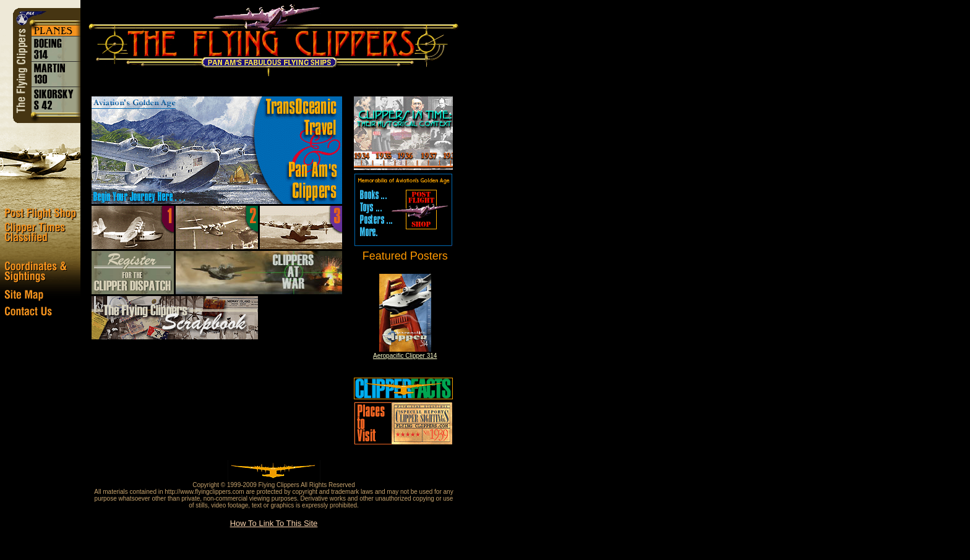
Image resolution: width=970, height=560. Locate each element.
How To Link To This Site (274, 523)
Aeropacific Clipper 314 (405, 356)
